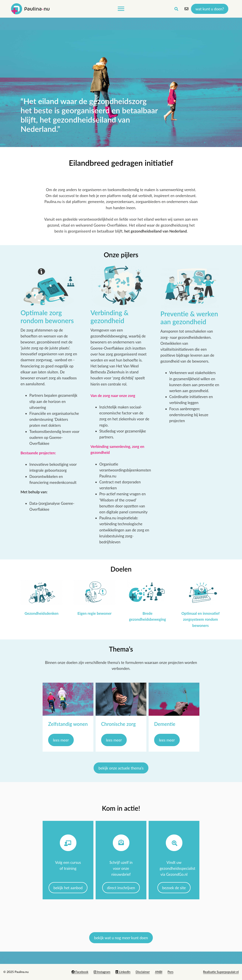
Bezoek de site (174, 888)
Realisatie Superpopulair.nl (221, 972)
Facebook (80, 972)
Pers (171, 972)
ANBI (159, 972)
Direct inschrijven (121, 888)
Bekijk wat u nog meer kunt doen (121, 938)
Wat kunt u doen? (210, 9)
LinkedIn (123, 972)
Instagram (102, 972)
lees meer (61, 740)
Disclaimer (143, 972)
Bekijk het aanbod (68, 888)
